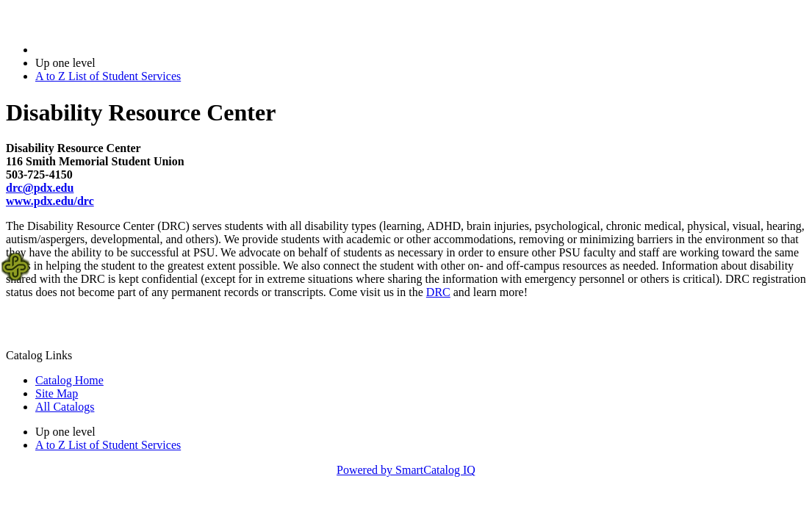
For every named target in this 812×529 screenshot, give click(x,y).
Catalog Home (69, 380)
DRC (438, 292)
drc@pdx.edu (40, 188)
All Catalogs (65, 407)
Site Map (57, 393)
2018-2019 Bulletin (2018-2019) (112, 50)
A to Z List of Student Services (108, 76)
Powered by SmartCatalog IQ (406, 470)
